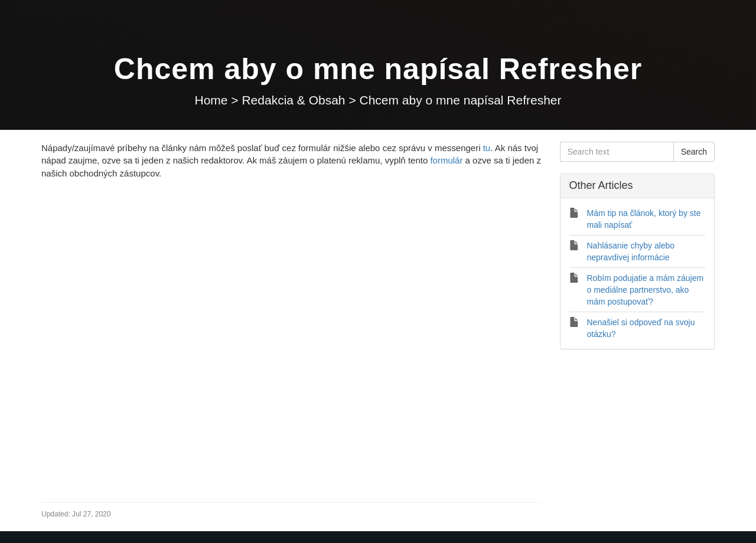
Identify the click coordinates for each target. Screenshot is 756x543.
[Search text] (617, 152)
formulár (446, 160)
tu (487, 148)
